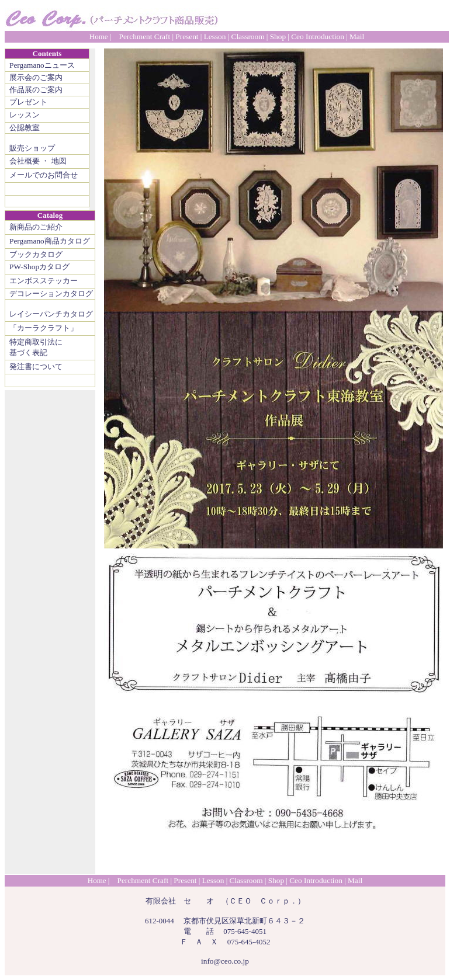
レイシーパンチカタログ (51, 314)
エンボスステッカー (44, 281)
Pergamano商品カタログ (50, 241)
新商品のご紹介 (36, 227)
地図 (59, 161)
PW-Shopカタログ (39, 267)
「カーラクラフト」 (44, 328)
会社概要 (25, 161)
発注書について (36, 366)
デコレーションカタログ (51, 293)
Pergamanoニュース (42, 65)
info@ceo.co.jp (225, 961)
